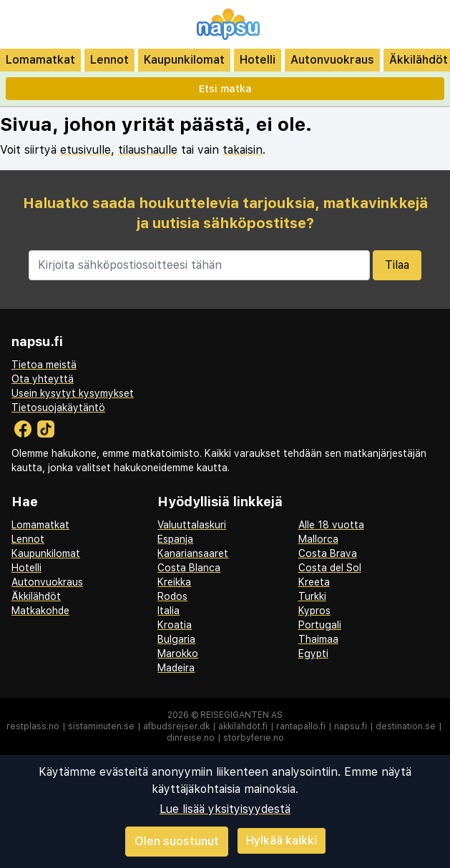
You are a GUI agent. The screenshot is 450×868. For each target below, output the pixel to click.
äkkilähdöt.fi (243, 726)
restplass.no (33, 726)
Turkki (312, 596)
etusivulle (85, 150)
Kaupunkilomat (184, 60)
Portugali (320, 625)
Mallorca (318, 539)
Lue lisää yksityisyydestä (225, 809)
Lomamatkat (40, 60)
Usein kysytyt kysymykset (73, 393)
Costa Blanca (189, 568)
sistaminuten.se (101, 726)
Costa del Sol (330, 568)
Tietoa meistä (44, 365)
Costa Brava (328, 553)
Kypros (314, 611)
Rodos (172, 596)
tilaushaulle (148, 150)
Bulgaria (176, 639)
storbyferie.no (254, 738)
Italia (168, 611)
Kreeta (314, 582)
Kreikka (174, 582)
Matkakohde (40, 611)
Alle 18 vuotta (331, 525)
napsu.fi (351, 726)
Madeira (176, 668)
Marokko (178, 654)
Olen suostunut (177, 841)
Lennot (109, 60)
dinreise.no (191, 738)
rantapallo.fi (301, 726)
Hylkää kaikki (282, 840)
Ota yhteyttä (43, 379)
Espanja (175, 539)
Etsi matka (225, 88)
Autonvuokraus (332, 60)
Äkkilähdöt (36, 596)
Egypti (313, 654)
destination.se (406, 726)
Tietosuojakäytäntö (58, 408)
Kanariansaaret (193, 553)
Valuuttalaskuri (192, 525)
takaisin (243, 150)
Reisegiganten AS (241, 715)
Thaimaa (318, 639)
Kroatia (175, 625)
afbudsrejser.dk (176, 726)
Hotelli (258, 60)
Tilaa (397, 265)
